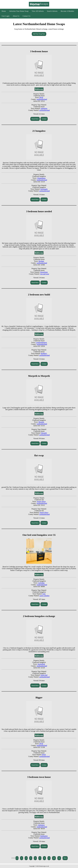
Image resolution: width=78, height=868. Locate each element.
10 (54, 858)
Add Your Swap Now (39, 34)
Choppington (41, 178)
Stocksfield (41, 664)
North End (44, 675)
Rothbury (44, 353)
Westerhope (44, 272)
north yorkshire (44, 596)
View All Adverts (38, 11)
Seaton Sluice (41, 502)
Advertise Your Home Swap (19, 11)
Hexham (41, 261)
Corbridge (41, 583)
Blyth (41, 97)
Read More (35, 119)
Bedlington (44, 836)
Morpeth (41, 422)
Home (4, 11)
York (44, 594)
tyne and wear (44, 274)
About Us (16, 16)
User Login (6, 16)
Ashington (44, 108)
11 (59, 858)
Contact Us (27, 16)
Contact (44, 119)
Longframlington (41, 342)
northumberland (42, 99)
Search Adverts (52, 11)
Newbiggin (44, 189)
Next (65, 858)
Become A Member (67, 11)
